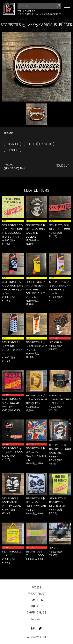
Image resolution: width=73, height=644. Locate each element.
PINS (29, 144)
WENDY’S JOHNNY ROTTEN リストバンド (60, 399)
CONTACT (36, 619)
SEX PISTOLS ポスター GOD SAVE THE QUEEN (36, 399)
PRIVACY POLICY (36, 594)
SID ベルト (55, 548)
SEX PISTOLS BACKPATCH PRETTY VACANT (12, 502)
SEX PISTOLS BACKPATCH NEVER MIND (57, 502)
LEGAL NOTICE (36, 606)
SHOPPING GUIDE (37, 612)
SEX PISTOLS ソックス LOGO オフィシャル (36, 346)
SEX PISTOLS (45, 144)
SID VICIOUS (12, 150)
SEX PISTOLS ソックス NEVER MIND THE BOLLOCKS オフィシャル (36, 290)
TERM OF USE (36, 600)
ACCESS (36, 587)
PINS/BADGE (13, 144)
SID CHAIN (56, 342)
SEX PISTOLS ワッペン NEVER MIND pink (12, 403)
